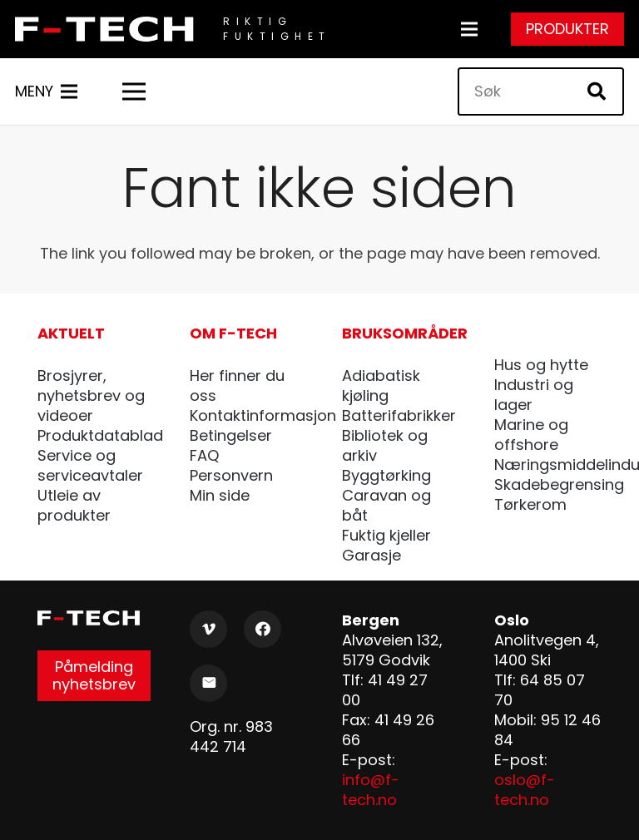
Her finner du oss (237, 385)
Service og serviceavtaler (90, 465)
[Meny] (470, 29)
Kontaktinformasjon (263, 415)
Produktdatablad (100, 435)
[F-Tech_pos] (109, 29)
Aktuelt (71, 333)
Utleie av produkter (74, 505)
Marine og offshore (531, 435)
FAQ (204, 455)
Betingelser (231, 435)
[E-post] (208, 683)
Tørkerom (530, 504)
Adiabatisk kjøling (381, 385)
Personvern (231, 475)
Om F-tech (233, 333)
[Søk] (541, 91)
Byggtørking (386, 475)
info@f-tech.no (371, 790)
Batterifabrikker (399, 415)
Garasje (372, 555)
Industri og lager (534, 395)
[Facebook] (263, 629)
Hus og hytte (541, 365)
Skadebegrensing (559, 484)
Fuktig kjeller (386, 535)
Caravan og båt (386, 505)
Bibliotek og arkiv (385, 445)
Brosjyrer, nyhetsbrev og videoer (91, 395)
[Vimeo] (208, 629)
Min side (220, 495)
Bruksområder (405, 333)
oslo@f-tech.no (525, 790)
